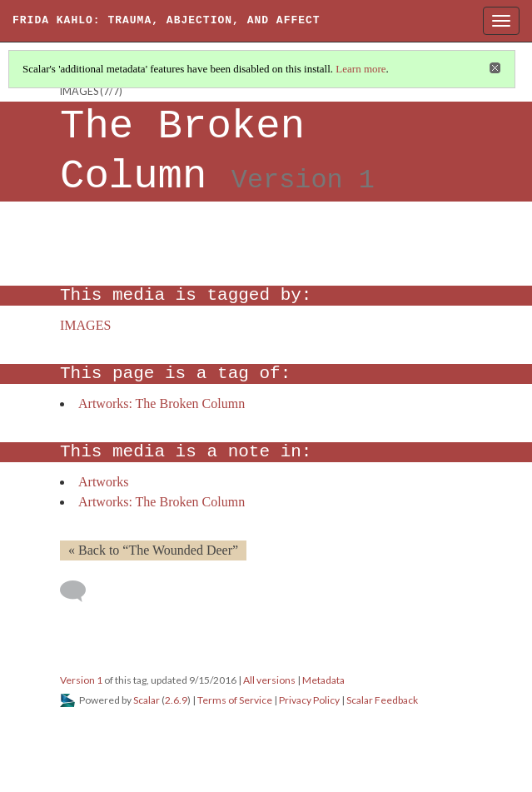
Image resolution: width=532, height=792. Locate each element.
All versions (269, 680)
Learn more (360, 69)
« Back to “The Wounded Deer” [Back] (153, 550)
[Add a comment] (80, 591)
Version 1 (81, 680)
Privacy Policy (309, 700)
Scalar (147, 700)
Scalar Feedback (382, 700)
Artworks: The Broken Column (162, 403)
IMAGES (79, 91)
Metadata (323, 680)
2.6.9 (176, 700)
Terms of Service (235, 700)
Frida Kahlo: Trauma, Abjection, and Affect (167, 20)
